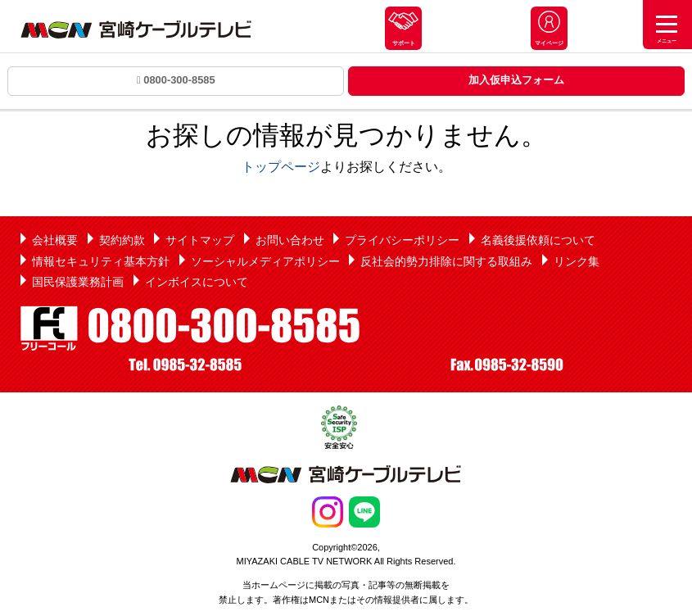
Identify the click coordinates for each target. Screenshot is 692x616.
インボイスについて (197, 282)
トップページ (281, 167)
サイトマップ (200, 240)
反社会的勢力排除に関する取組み (446, 261)
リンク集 (577, 261)
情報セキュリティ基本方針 (101, 261)
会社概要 (55, 240)
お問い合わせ (290, 240)
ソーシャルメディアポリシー (265, 261)
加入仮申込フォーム (516, 80)
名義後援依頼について (538, 240)
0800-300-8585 (176, 80)
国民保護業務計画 (78, 282)
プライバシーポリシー (402, 240)
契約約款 (122, 240)
